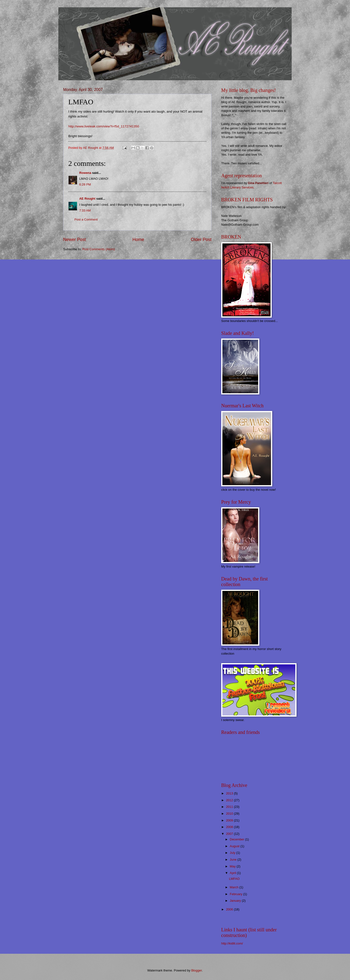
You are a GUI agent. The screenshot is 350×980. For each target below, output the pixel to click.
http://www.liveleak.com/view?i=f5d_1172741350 (104, 126)
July (233, 853)
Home (138, 240)
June (234, 860)
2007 (230, 834)
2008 (230, 827)
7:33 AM (85, 210)
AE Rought (87, 199)
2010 (230, 814)
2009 (230, 820)
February (236, 894)
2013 (230, 793)
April (233, 873)
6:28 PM (85, 184)
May (233, 866)
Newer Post (74, 240)
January (236, 901)
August (235, 846)
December (237, 839)
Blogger (197, 970)
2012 (230, 800)
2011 (230, 807)
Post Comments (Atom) (99, 249)
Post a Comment (86, 219)
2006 (230, 909)
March (234, 887)
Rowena (85, 173)
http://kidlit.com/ (232, 943)
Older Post (201, 240)
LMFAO (234, 879)
